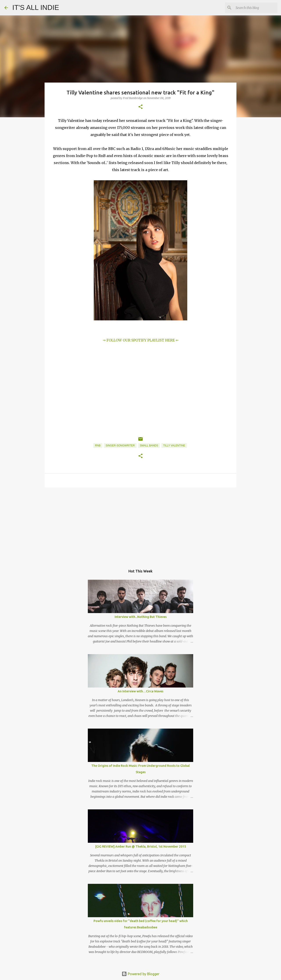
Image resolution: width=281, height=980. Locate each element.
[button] (140, 107)
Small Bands (149, 446)
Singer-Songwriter (120, 446)
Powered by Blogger (140, 974)
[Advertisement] (140, 525)
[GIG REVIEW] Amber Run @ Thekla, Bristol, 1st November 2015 (141, 846)
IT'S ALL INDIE (36, 7)
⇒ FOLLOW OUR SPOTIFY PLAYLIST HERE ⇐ (141, 340)
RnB (98, 446)
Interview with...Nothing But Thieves (141, 617)
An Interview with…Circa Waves (140, 691)
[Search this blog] (254, 8)
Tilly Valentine (174, 446)
